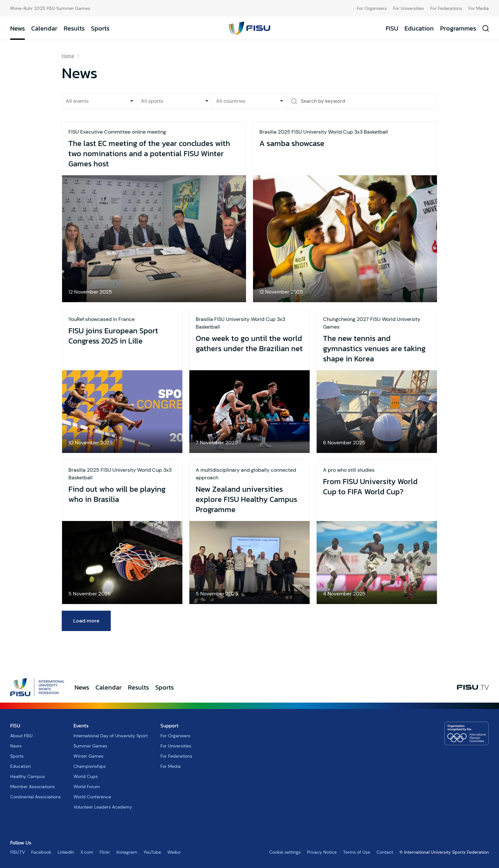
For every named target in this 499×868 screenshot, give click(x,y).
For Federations (446, 8)
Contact (385, 852)
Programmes (458, 28)
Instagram (127, 852)
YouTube (152, 852)
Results (74, 28)
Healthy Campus (28, 776)
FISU (392, 28)
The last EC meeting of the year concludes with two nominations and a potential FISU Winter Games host (149, 154)
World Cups (86, 776)
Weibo (174, 852)
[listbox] (100, 101)
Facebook (41, 852)
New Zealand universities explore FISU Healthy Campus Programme (246, 499)
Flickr (105, 852)
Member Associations (32, 787)
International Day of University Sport (111, 736)
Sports (100, 28)
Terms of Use (357, 852)
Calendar (44, 28)
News (18, 28)
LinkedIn (66, 852)
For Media (479, 8)
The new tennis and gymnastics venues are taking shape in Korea (374, 349)
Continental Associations (35, 797)
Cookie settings (285, 852)
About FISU (21, 736)
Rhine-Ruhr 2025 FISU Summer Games (50, 8)
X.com (87, 852)
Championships (90, 766)
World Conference (92, 797)
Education (419, 28)
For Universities (408, 8)
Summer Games (90, 746)
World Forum (87, 787)
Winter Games (88, 756)
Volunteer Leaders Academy (103, 807)
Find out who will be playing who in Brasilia (117, 494)
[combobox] (175, 101)
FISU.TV (18, 852)
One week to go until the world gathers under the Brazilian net (249, 344)
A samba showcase (292, 143)
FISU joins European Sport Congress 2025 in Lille (113, 336)
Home (68, 56)
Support (169, 726)
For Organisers (372, 8)
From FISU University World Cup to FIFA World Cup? (370, 487)
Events (81, 726)
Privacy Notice (322, 852)
